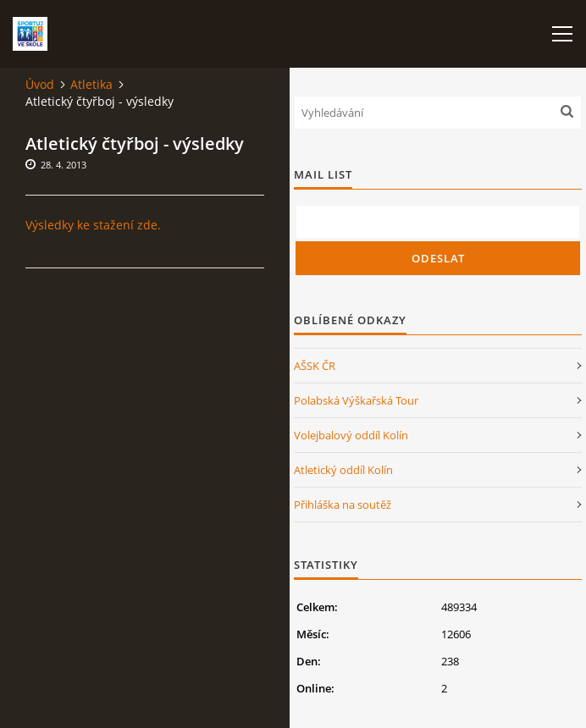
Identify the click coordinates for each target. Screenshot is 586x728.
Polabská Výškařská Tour (356, 400)
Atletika (91, 84)
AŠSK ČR (315, 366)
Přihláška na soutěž (343, 505)
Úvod (40, 84)
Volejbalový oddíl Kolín (351, 435)
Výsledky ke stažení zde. (93, 225)
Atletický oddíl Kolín (343, 470)
